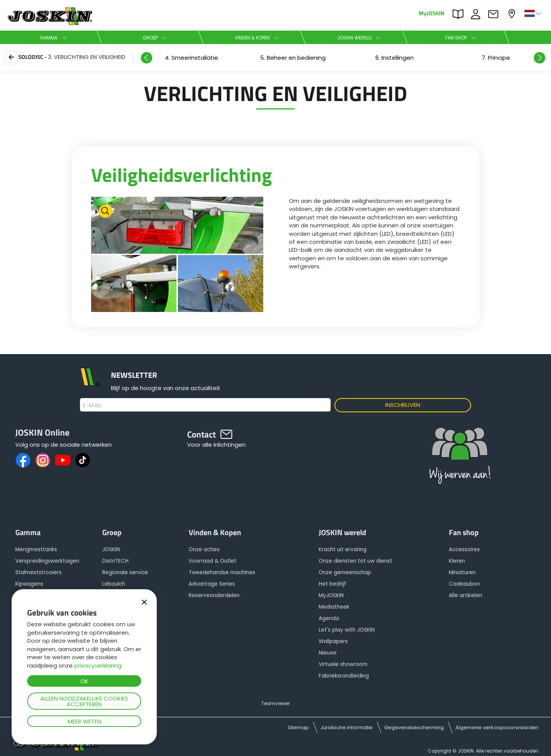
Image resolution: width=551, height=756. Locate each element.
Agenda (329, 618)
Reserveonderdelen (214, 595)
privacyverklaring (98, 665)
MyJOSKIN (431, 13)
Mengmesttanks (36, 549)
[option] (394, 58)
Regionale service (125, 572)
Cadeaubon (464, 584)
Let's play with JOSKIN (347, 630)
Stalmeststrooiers (38, 572)
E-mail (92, 405)
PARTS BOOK (460, 14)
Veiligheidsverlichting (182, 175)
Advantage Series (212, 584)
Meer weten (84, 721)
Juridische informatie (346, 727)
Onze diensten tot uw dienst (355, 561)
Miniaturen (462, 572)
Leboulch (114, 584)
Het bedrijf (333, 584)
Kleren (457, 561)
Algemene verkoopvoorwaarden (497, 727)
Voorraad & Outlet (213, 561)
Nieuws (328, 653)
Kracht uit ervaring (343, 549)
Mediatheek (334, 607)
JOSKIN (111, 549)
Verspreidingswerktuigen (47, 561)
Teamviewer (275, 703)
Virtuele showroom (343, 664)
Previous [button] (147, 58)
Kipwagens (29, 584)
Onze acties (204, 549)
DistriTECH (115, 561)
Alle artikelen (465, 595)
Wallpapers (333, 641)
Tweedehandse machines (222, 572)
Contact (495, 14)
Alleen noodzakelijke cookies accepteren (84, 701)
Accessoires (464, 549)
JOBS (478, 14)
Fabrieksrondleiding (344, 676)
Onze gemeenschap (345, 572)
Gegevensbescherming (414, 727)
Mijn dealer (513, 14)
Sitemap (298, 727)
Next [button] (540, 58)
